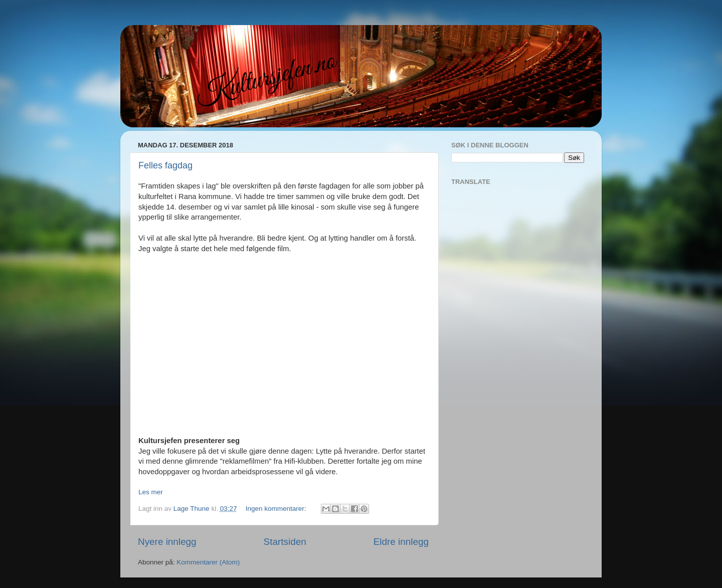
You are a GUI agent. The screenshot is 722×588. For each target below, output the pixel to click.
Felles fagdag (165, 165)
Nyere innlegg (167, 542)
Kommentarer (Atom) (208, 562)
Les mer (151, 492)
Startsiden (285, 542)
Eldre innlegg (401, 542)
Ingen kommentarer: (277, 509)
